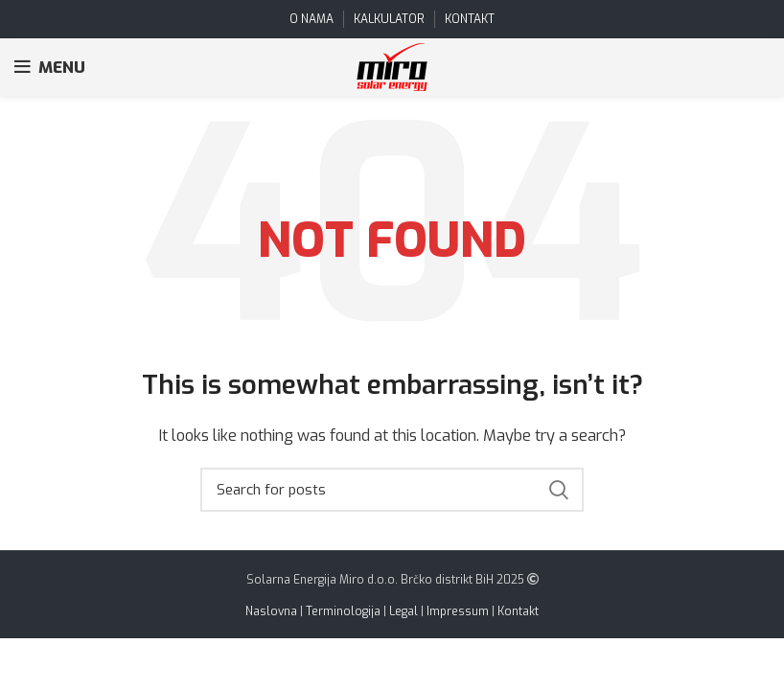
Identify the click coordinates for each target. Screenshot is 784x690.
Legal (404, 611)
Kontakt (518, 611)
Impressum (458, 611)
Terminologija (343, 611)
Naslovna (271, 611)
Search (558, 490)
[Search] (392, 490)
